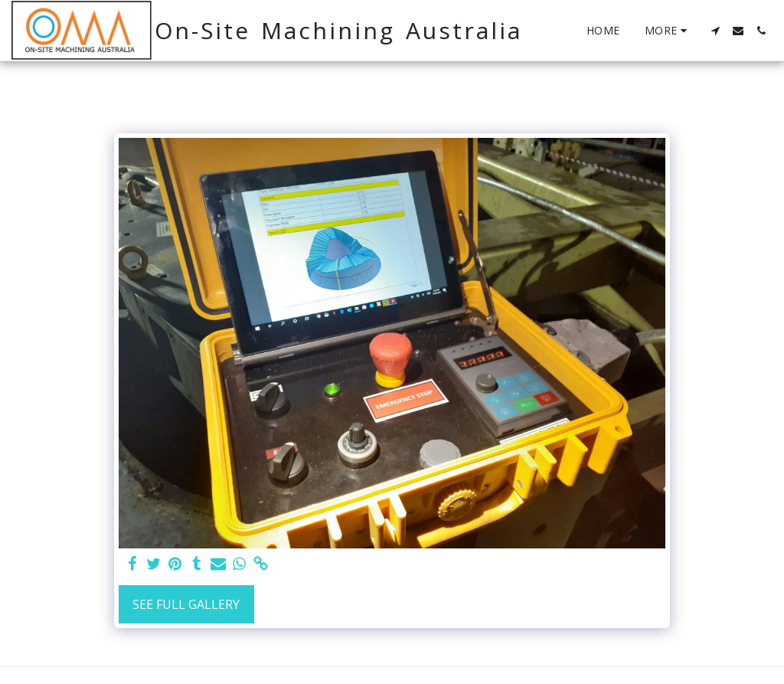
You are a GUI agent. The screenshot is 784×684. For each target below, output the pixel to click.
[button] (715, 31)
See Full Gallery (186, 604)
